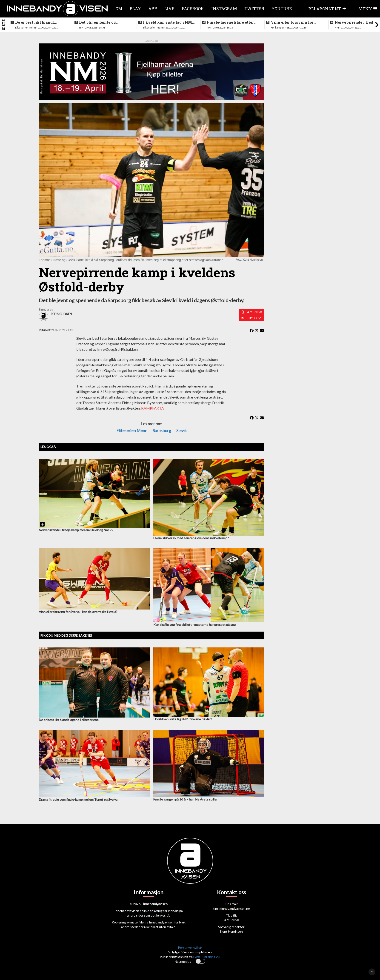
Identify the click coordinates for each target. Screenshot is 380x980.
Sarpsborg (162, 430)
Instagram (224, 9)
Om (119, 9)
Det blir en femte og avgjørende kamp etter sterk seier (101, 22)
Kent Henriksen (231, 931)
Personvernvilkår (190, 947)
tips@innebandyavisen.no (231, 908)
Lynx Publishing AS (207, 957)
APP (153, 9)
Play (135, 9)
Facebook (193, 9)
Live (169, 9)
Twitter (254, 9)
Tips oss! (254, 318)
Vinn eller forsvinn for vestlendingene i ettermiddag (292, 22)
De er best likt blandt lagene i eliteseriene (35, 22)
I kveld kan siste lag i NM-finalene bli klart (168, 22)
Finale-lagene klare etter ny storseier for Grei (230, 22)
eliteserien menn (132, 430)
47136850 (254, 312)
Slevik (181, 430)
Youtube (282, 9)
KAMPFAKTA (153, 408)
